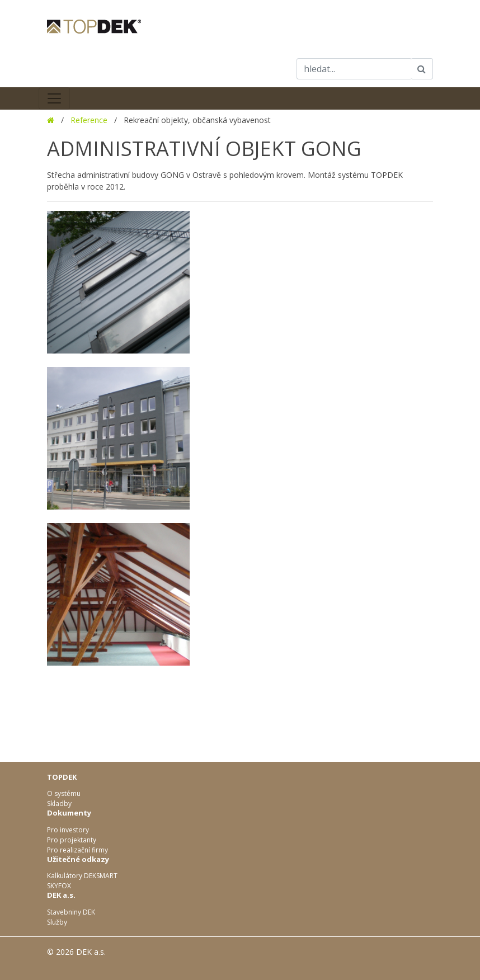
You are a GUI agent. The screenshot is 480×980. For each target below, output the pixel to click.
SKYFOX (59, 886)
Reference (89, 120)
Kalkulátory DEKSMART (82, 876)
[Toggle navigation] (54, 98)
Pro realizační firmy (77, 850)
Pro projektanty (72, 840)
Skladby (59, 804)
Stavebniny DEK (71, 912)
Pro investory (68, 830)
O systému (64, 793)
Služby (57, 922)
